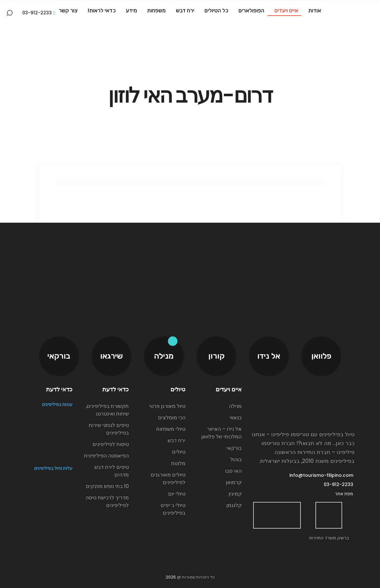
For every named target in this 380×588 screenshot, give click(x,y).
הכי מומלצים (172, 418)
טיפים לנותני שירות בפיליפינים (109, 429)
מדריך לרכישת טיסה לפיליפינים (107, 501)
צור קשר (68, 10)
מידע (131, 10)
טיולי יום (177, 494)
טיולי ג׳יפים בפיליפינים (173, 509)
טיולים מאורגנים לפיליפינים (168, 479)
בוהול (236, 460)
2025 (171, 577)
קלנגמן (234, 505)
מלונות (178, 463)
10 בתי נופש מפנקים (107, 486)
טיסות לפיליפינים (111, 444)
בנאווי (236, 418)
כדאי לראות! (101, 10)
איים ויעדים (285, 10)
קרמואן (234, 482)
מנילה (235, 406)
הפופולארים (250, 10)
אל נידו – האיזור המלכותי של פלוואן (221, 433)
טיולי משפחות (171, 429)
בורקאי (234, 448)
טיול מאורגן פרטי (167, 406)
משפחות (155, 10)
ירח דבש (184, 10)
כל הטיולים (215, 10)
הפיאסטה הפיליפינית (106, 456)
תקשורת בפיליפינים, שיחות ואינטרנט (107, 410)
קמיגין (235, 494)
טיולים (179, 452)
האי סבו (233, 471)
